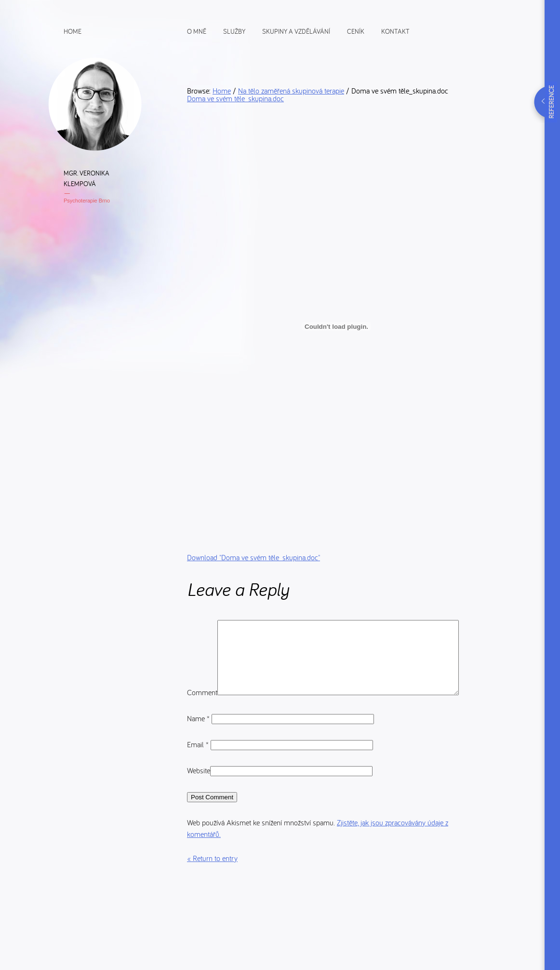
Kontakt (395, 31)
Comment (202, 626)
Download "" (253, 557)
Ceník (356, 31)
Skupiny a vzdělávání (296, 31)
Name (199, 744)
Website (199, 796)
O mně (197, 31)
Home (73, 31)
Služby (234, 31)
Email (199, 770)
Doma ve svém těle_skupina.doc (235, 98)
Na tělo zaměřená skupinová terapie (291, 91)
